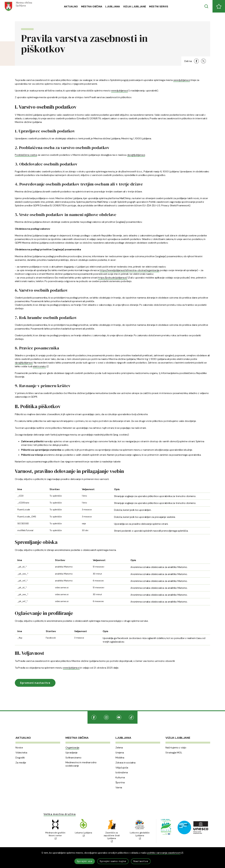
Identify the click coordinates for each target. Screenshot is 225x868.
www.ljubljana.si (182, 80)
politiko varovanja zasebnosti (165, 853)
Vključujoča (122, 768)
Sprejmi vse (85, 861)
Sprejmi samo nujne (113, 861)
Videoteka (21, 753)
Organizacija (72, 748)
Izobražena (122, 773)
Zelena (119, 748)
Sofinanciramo (73, 758)
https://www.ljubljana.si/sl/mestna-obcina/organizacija (130, 270)
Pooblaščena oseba (26, 155)
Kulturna (120, 778)
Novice (19, 748)
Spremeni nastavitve (35, 683)
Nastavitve (141, 861)
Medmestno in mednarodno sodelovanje (81, 764)
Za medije (21, 763)
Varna (119, 788)
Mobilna (120, 758)
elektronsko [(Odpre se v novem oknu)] (41, 366)
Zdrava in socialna (125, 763)
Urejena (120, 753)
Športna (120, 783)
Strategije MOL (174, 753)
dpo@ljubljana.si (136, 155)
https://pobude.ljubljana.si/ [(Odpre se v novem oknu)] (114, 278)
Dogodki (20, 758)
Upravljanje (71, 753)
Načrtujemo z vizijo (176, 748)
